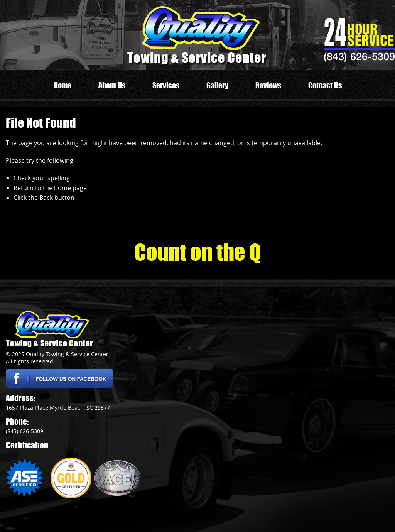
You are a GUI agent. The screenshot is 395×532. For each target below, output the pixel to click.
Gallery (217, 85)
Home (62, 85)
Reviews (268, 85)
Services (166, 85)
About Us (112, 85)
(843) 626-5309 (359, 56)
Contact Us (325, 85)
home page (70, 188)
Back (46, 198)
